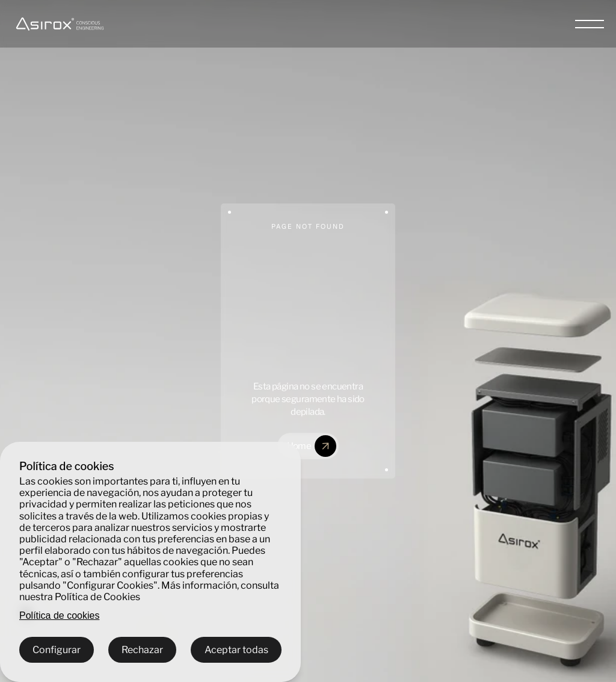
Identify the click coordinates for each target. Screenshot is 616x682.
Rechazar (142, 650)
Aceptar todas (236, 650)
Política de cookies (59, 615)
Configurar (57, 650)
